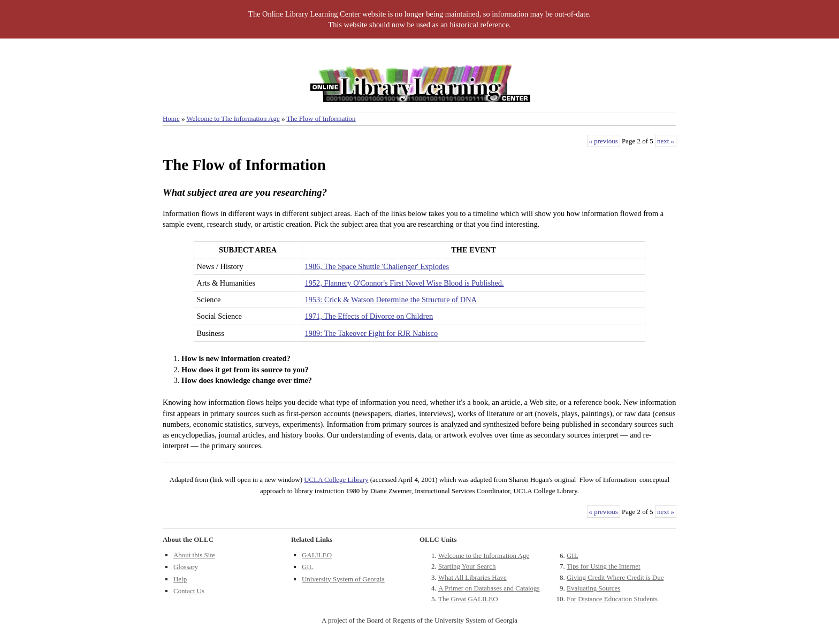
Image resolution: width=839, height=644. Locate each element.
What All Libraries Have (472, 577)
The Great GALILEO (468, 599)
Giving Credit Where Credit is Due (615, 577)
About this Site (194, 555)
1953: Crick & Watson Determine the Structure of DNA (391, 300)
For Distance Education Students (612, 599)
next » (666, 141)
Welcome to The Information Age (233, 118)
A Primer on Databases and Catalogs (489, 588)
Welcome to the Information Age (484, 555)
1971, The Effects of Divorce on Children (369, 316)
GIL (308, 567)
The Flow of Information (321, 118)
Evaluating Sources (593, 588)
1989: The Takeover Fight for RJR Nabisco (372, 333)
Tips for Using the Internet (604, 566)
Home (171, 118)
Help (180, 579)
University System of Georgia (343, 579)
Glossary (186, 567)
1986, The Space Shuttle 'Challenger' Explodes (377, 266)
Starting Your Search (467, 566)
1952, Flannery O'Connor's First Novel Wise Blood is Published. (405, 283)
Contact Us (189, 591)
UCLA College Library (336, 480)
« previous (604, 141)
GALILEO (317, 555)
